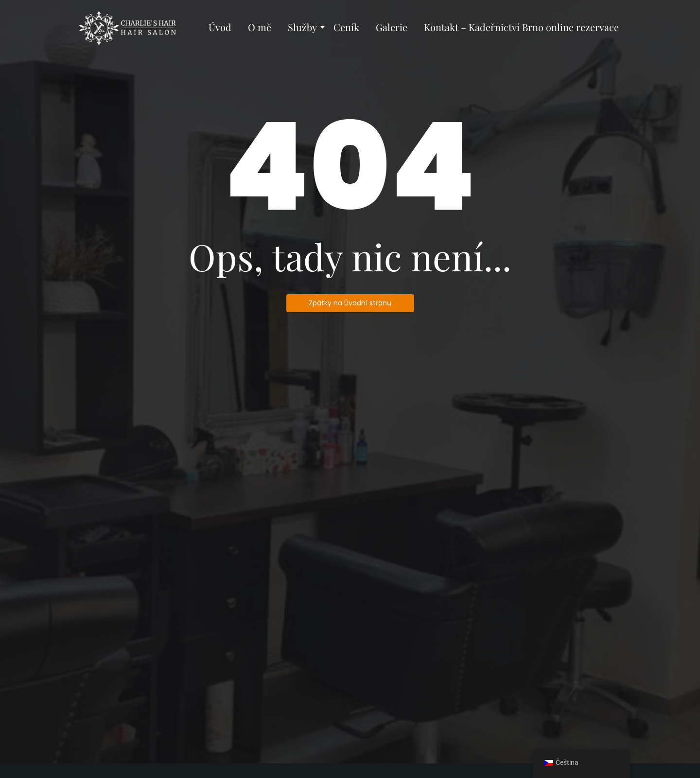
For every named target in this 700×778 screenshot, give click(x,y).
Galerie (392, 27)
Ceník (346, 27)
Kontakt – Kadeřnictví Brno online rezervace (521, 27)
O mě (260, 27)
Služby (304, 27)
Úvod (220, 27)
